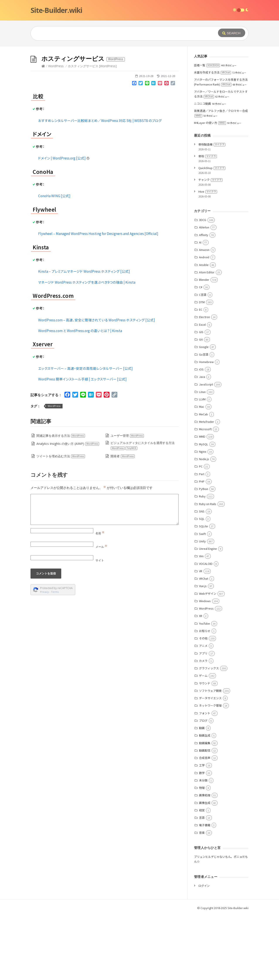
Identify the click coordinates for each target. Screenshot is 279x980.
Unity (202, 607)
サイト (100, 626)
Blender (204, 345)
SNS (202, 577)
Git (201, 405)
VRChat (204, 644)
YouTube (204, 689)
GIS (201, 397)
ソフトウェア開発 (210, 756)
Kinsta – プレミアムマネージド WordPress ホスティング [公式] (84, 337)
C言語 (203, 360)
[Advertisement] (139, 79)
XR (201, 681)
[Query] (118, 33)
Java (202, 442)
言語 (202, 883)
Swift (202, 599)
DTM (202, 367)
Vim (201, 621)
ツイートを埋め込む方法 (61, 522)
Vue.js (203, 651)
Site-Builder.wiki (56, 10)
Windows (205, 666)
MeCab (203, 480)
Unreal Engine (208, 614)
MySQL (204, 510)
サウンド (205, 749)
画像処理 (205, 861)
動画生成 (205, 801)
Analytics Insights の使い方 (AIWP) (68, 509)
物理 (202, 853)
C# (201, 352)
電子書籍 (205, 890)
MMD (202, 502)
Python (204, 554)
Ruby (202, 562)
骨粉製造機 (212, 210)
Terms (55, 657)
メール (101, 612)
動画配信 (205, 816)
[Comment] (105, 575)
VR (201, 636)
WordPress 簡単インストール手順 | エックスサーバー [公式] (82, 444)
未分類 (203, 846)
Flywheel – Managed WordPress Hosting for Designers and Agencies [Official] (98, 299)
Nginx (203, 517)
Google (204, 412)
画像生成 (205, 868)
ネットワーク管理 (210, 771)
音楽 (202, 898)
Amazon (204, 315)
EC (201, 375)
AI (200, 308)
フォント (205, 779)
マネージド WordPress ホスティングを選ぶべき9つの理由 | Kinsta (87, 348)
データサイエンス (210, 763)
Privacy (44, 657)
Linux (202, 457)
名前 (100, 599)
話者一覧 (207, 131)
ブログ (203, 786)
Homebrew (206, 427)
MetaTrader (207, 487)
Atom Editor (207, 338)
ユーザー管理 (127, 501)
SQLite (203, 592)
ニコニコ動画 (202, 169)
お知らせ (205, 696)
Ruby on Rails (208, 569)
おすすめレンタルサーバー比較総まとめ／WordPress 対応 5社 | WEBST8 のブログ (100, 186)
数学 (202, 838)
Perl (202, 539)
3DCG (203, 285)
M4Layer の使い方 (210, 188)
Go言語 (204, 420)
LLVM (202, 465)
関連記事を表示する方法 (61, 501)
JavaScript (206, 450)
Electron (204, 382)
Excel (202, 390)
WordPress (56, 131)
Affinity (204, 300)
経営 (202, 876)
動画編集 (205, 808)
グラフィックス (209, 734)
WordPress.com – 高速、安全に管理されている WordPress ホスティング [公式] (97, 385)
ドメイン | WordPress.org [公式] (64, 223)
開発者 (123, 522)
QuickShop (212, 233)
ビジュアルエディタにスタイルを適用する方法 (142, 511)
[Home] (43, 131)
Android (204, 323)
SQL (202, 584)
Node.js (204, 524)
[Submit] (232, 33)
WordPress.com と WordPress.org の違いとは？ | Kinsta (80, 396)
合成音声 (205, 823)
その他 (203, 704)
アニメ (203, 711)
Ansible (204, 330)
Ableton (204, 293)
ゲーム (203, 741)
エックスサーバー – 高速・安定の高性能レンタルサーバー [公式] (85, 434)
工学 (202, 831)
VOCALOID (206, 629)
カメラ (203, 726)
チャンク (210, 245)
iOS (201, 435)
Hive (208, 257)
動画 (202, 793)
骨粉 (208, 222)
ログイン (204, 951)
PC (201, 532)
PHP (202, 547)
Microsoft (205, 494)
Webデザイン (208, 659)
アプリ (203, 719)
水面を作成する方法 (213, 138)
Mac (202, 472)
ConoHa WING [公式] (54, 261)
